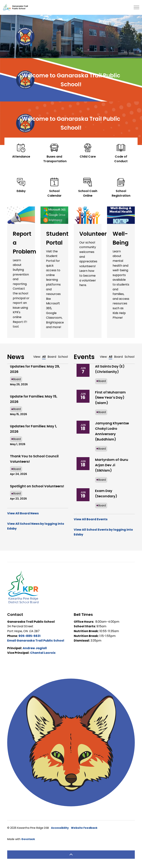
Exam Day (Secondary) (106, 493)
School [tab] (63, 357)
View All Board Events (91, 519)
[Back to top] (71, 855)
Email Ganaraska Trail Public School (36, 641)
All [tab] (44, 357)
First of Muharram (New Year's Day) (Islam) (110, 398)
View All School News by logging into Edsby (36, 526)
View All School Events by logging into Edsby (103, 532)
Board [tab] (52, 357)
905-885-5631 (29, 636)
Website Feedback (84, 828)
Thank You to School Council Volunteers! (34, 459)
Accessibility (60, 828)
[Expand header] (136, 7)
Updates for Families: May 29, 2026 (35, 369)
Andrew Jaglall (35, 648)
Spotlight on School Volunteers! (37, 486)
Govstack (28, 839)
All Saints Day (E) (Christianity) (110, 369)
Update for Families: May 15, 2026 (34, 399)
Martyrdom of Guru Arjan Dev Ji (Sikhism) (112, 465)
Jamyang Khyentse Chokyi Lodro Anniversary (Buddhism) (112, 431)
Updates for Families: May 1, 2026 (33, 429)
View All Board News (23, 513)
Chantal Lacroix (43, 653)
